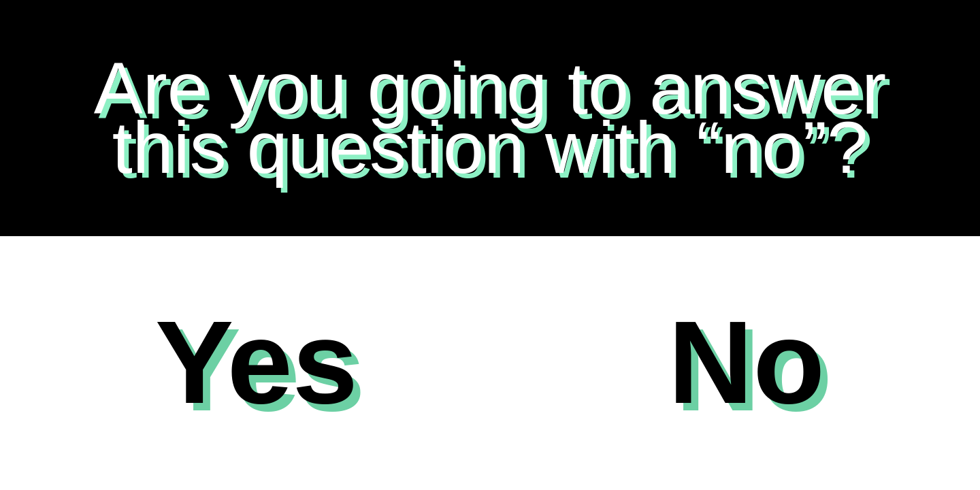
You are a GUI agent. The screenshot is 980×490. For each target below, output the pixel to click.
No (747, 362)
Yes (257, 362)
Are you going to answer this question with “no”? (490, 117)
